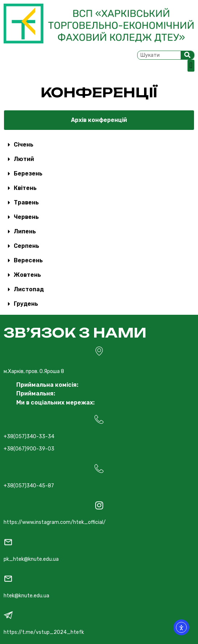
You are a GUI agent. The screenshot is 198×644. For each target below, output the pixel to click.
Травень (26, 202)
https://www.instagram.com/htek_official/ (55, 522)
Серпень (26, 246)
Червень (26, 217)
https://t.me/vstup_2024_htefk (44, 632)
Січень (24, 145)
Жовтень (27, 275)
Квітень (25, 188)
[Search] (188, 55)
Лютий (24, 159)
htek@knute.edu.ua (26, 596)
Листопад (29, 289)
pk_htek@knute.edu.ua (31, 559)
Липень (25, 231)
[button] (191, 66)
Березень (28, 173)
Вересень (28, 260)
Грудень (26, 304)
